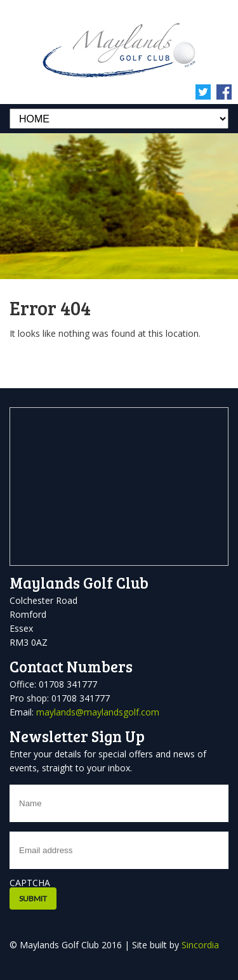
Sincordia (200, 945)
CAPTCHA (30, 883)
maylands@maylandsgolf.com (98, 712)
